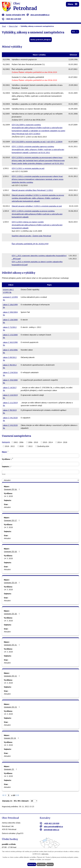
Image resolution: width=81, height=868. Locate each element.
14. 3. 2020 (8, 496)
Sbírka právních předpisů (41, 40)
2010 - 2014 (48, 442)
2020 (21, 446)
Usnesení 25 (11, 769)
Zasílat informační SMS (13, 15)
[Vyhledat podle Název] (40, 456)
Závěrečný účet (43, 446)
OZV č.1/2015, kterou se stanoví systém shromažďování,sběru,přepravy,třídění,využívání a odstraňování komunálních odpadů (37, 225)
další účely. (45, 853)
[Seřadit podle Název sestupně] (8, 452)
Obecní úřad (13, 26)
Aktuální (7, 507)
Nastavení (51, 864)
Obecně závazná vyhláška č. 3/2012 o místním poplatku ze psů (37, 206)
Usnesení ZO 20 (12, 614)
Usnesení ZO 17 (12, 520)
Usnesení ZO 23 (12, 707)
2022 (30, 446)
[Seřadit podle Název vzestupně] (8, 451)
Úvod (4, 26)
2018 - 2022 (10, 446)
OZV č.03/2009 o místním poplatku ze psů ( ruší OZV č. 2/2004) (37, 142)
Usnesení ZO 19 (12, 583)
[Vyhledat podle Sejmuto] (40, 472)
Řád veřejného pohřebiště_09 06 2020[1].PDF (30, 244)
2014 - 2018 (62, 442)
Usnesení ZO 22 (12, 676)
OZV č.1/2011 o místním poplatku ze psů (28, 168)
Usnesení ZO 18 (12, 551)
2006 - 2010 (33, 442)
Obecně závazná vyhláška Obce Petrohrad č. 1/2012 (32, 190)
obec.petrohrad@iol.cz (38, 15)
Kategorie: (6, 442)
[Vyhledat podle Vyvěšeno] (40, 464)
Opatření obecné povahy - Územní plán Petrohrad (31, 236)
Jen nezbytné (41, 864)
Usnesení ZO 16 (12, 489)
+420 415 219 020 (11, 19)
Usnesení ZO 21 (12, 645)
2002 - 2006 (18, 442)
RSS (75, 33)
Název (4, 452)
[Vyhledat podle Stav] (40, 480)
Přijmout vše (31, 864)
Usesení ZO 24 (12, 738)
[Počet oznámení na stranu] (34, 801)
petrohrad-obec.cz (50, 830)
